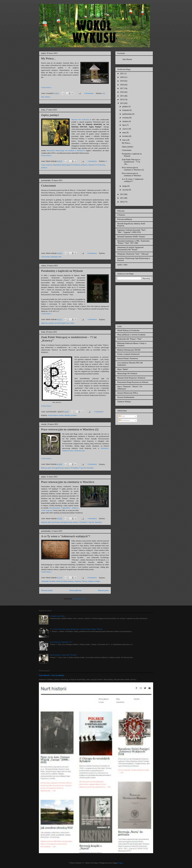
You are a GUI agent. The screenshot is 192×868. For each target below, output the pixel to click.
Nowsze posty (47, 590)
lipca (124, 125)
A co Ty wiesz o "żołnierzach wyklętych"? (66, 536)
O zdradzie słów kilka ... (58, 616)
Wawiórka (90, 468)
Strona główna (75, 590)
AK (104, 93)
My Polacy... (48, 58)
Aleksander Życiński (48, 581)
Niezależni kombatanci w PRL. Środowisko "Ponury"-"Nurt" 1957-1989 (133, 242)
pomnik (51, 323)
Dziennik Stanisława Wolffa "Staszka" (131, 237)
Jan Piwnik (55, 522)
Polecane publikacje (125, 219)
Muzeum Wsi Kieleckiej (80, 120)
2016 (122, 92)
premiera (44, 168)
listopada (126, 110)
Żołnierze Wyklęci (124, 402)
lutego (125, 186)
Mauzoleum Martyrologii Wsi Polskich (66, 165)
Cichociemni (48, 186)
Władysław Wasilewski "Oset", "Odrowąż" (133, 254)
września (126, 118)
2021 (122, 74)
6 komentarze (89, 93)
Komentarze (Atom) (79, 599)
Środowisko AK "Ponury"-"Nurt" (130, 339)
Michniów (84, 165)
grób (49, 468)
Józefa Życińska (62, 581)
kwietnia (126, 136)
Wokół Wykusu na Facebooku (128, 330)
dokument (54, 257)
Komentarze (124, 420)
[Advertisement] (134, 302)
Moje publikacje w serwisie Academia (131, 335)
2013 (122, 103)
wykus (72, 323)
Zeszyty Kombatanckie (126, 397)
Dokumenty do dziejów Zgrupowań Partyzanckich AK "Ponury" (130, 249)
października (127, 114)
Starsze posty (103, 590)
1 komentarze (92, 161)
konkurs (71, 581)
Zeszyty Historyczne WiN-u (128, 393)
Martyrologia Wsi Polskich (127, 374)
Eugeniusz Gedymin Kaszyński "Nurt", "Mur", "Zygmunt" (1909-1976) (132, 231)
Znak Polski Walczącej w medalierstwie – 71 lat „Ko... (131, 162)
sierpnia (125, 121)
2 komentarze (99, 412)
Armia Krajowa (53, 415)
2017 (122, 88)
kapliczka (44, 323)
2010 (122, 202)
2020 (122, 77)
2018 (122, 85)
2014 (122, 100)
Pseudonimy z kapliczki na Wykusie (62, 271)
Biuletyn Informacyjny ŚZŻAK (129, 350)
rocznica (74, 415)
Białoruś (44, 468)
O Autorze (121, 215)
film (43, 97)
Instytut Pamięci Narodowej (128, 358)
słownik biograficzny (62, 323)
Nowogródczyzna (58, 468)
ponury (67, 468)
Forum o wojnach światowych (128, 354)
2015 (122, 96)
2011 (122, 198)
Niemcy (47, 97)
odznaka (67, 415)
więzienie (78, 581)
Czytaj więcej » (46, 87)
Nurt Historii (127, 59)
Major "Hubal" (123, 369)
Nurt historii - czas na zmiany (51, 675)
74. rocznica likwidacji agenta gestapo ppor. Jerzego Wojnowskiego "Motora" (76, 629)
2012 (122, 194)
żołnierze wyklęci (94, 581)
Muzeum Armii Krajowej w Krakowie (131, 378)
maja (124, 133)
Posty (122, 416)
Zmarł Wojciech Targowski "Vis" (61, 642)
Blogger (120, 863)
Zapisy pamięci (50, 115)
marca (125, 140)
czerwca (125, 129)
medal (61, 415)
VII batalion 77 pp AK (78, 468)
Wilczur (85, 581)
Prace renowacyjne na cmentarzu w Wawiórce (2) (70, 429)
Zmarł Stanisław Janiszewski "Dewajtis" (63, 655)
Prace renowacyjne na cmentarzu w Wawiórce (68, 482)
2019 (122, 81)
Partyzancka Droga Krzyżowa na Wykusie (133, 382)
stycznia (125, 190)
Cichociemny (46, 257)
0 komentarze (92, 253)
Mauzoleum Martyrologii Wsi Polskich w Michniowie (66, 151)
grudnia (125, 107)
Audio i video (122, 265)
